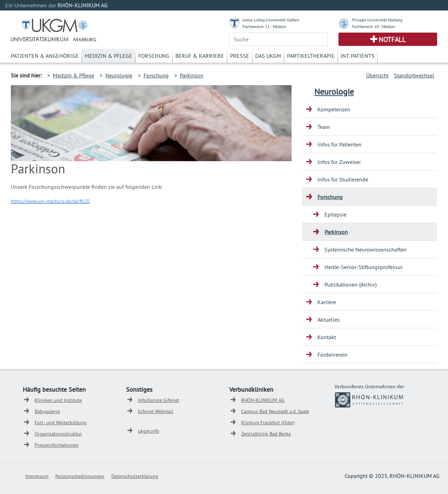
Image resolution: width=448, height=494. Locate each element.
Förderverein (332, 355)
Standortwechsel (414, 75)
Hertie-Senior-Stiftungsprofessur (363, 267)
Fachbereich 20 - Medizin (374, 26)
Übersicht (377, 75)
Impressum (37, 476)
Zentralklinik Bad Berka (266, 434)
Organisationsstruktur (58, 434)
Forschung (154, 56)
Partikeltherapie (311, 56)
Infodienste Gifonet (159, 400)
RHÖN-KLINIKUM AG (263, 400)
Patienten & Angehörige (45, 56)
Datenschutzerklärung (135, 476)
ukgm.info (149, 431)
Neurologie (119, 75)
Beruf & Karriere (200, 56)
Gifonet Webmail (156, 411)
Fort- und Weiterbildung (61, 423)
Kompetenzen (334, 109)
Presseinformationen (57, 445)
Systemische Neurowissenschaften (366, 249)
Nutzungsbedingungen (80, 476)
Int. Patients (358, 56)
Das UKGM (268, 56)
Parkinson (192, 75)
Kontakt (327, 337)
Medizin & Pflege (108, 56)
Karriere (327, 302)
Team (324, 127)
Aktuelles (329, 320)
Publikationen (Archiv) (351, 284)
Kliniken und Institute (58, 400)
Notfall (392, 40)
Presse (240, 56)
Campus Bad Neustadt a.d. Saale (275, 411)
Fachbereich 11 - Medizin (264, 26)
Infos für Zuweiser (339, 162)
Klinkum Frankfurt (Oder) (268, 423)
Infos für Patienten (339, 144)
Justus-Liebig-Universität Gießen (271, 20)
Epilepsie (335, 214)
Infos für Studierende (343, 179)
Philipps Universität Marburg (377, 20)
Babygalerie (47, 411)
